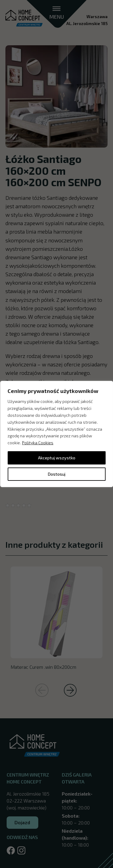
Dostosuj (57, 474)
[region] (56, 434)
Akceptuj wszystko (57, 458)
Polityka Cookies (38, 443)
